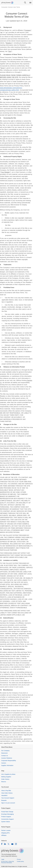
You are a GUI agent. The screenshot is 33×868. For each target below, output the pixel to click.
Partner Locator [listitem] (6, 830)
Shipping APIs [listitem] (5, 833)
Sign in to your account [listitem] (8, 803)
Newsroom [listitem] (4, 753)
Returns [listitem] (4, 782)
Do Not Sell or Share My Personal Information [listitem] (8, 862)
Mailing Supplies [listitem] (6, 777)
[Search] (25, 3)
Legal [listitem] (3, 859)
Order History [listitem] (5, 779)
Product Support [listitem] (6, 817)
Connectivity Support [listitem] (7, 819)
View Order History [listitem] (7, 793)
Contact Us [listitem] (5, 756)
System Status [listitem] (6, 822)
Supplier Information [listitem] (7, 765)
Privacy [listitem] (19, 859)
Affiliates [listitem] (4, 835)
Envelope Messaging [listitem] (7, 814)
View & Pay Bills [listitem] (6, 791)
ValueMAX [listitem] (4, 795)
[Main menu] (30, 3)
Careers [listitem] (4, 763)
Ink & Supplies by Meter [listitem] (8, 774)
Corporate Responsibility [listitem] (9, 761)
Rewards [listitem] (4, 800)
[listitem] (2, 844)
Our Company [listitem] (5, 751)
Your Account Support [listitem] (8, 798)
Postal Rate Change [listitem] (7, 812)
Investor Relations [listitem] (7, 758)
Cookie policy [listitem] (20, 861)
